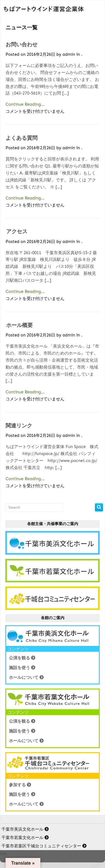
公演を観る (22, 658)
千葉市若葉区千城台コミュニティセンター (45, 846)
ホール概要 (19, 325)
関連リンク (19, 426)
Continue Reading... (25, 104)
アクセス (17, 231)
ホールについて (26, 677)
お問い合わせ (22, 45)
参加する (20, 785)
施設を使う (22, 668)
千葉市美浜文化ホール (26, 829)
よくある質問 (22, 138)
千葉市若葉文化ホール (26, 837)
